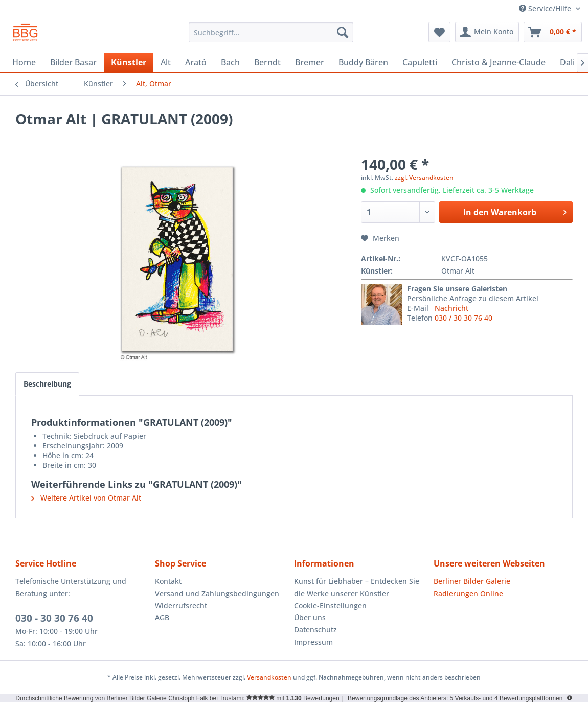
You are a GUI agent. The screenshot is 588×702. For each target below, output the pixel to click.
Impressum (313, 642)
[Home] (24, 62)
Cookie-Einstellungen (330, 606)
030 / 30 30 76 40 (463, 318)
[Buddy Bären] (363, 62)
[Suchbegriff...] (271, 32)
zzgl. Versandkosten (424, 178)
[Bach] (230, 62)
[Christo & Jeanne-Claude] (499, 62)
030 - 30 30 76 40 (54, 618)
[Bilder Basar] (73, 62)
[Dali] (567, 62)
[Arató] (196, 62)
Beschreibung (47, 384)
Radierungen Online (468, 593)
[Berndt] (267, 62)
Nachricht (451, 308)
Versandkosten (269, 677)
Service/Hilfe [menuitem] (546, 8)
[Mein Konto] (487, 32)
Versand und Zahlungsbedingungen (217, 593)
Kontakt (168, 581)
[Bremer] (310, 62)
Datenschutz (315, 630)
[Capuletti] (420, 62)
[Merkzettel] (439, 32)
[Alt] (166, 62)
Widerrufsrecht (181, 606)
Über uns (310, 617)
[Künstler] (129, 62)
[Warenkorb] (553, 32)
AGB (162, 617)
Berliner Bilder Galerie (472, 581)
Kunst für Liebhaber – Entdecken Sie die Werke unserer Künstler (357, 587)
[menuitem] (271, 32)
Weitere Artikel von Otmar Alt (86, 498)
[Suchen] (343, 32)
